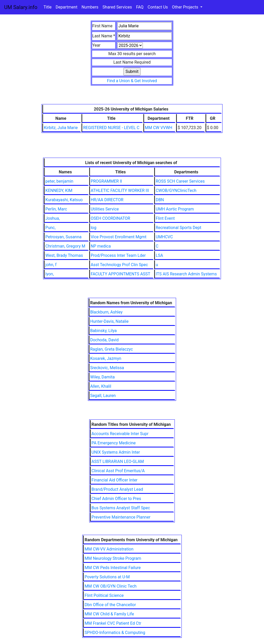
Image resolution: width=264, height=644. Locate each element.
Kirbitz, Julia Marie (61, 128)
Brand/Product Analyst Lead (117, 489)
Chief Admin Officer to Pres (116, 499)
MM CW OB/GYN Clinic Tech (110, 586)
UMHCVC (164, 237)
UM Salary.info (21, 7)
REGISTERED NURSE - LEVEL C (111, 128)
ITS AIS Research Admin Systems (186, 274)
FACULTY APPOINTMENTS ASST (121, 274)
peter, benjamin (59, 181)
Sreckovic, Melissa (107, 368)
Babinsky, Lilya (104, 331)
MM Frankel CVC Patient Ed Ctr (113, 623)
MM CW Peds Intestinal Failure (113, 568)
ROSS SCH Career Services (180, 181)
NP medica (101, 246)
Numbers (90, 7)
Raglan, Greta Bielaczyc (112, 349)
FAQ (140, 7)
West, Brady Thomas (64, 255)
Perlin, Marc (56, 209)
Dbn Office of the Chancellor (110, 605)
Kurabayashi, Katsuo (64, 200)
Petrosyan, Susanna (63, 237)
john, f (51, 265)
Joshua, (53, 218)
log (94, 228)
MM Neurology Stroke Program (113, 558)
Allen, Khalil (101, 386)
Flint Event (165, 218)
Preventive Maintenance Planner (121, 517)
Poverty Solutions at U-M (107, 577)
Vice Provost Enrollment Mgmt (119, 237)
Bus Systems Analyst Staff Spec (121, 508)
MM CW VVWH (159, 128)
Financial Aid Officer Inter (115, 480)
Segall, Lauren (103, 396)
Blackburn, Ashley (106, 312)
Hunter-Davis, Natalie (109, 321)
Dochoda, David (105, 340)
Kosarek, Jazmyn (106, 358)
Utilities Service (105, 209)
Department (67, 7)
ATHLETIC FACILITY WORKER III (120, 190)
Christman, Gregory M (65, 246)
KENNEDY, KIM (59, 190)
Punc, (50, 228)
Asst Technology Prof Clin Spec (119, 265)
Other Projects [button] (186, 7)
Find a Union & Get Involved (132, 81)
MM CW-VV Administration (109, 549)
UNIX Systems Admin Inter (116, 452)
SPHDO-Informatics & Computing (115, 633)
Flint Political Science (104, 595)
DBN (160, 200)
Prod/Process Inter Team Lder (118, 255)
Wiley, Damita (102, 377)
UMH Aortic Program (175, 209)
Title (48, 7)
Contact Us (158, 7)
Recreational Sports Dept (179, 228)
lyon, (49, 274)
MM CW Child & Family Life (109, 614)
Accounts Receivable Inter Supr (120, 434)
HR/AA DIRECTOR (107, 200)
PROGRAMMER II (106, 181)
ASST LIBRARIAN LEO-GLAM (118, 461)
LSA (159, 255)
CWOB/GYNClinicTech (176, 190)
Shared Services (117, 7)
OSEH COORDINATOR (110, 218)
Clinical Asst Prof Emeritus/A (118, 471)
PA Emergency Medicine (114, 443)
